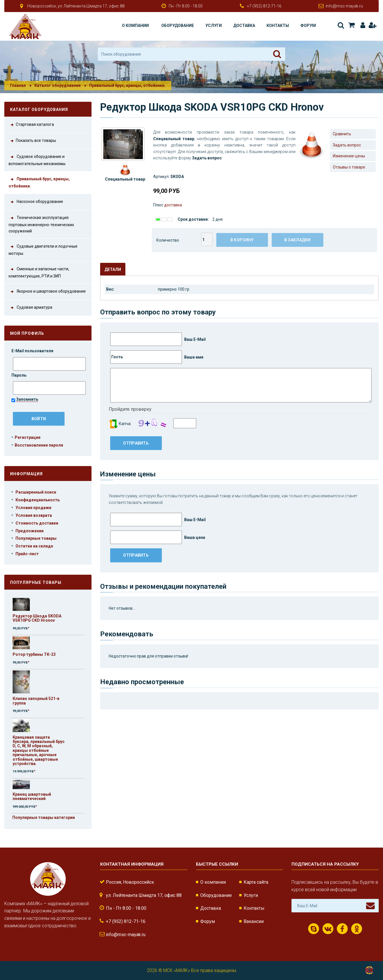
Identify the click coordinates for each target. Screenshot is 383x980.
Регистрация (372, 25)
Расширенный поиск (36, 492)
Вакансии (254, 921)
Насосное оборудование (36, 202)
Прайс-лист (27, 554)
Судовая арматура (30, 308)
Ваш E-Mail (158, 339)
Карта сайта (256, 882)
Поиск (341, 25)
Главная (18, 85)
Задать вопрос (347, 145)
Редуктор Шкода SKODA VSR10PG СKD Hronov (37, 618)
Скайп (314, 929)
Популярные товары (36, 538)
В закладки (298, 240)
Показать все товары (32, 141)
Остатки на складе (34, 546)
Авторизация (363, 25)
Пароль (19, 375)
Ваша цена (158, 537)
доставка (173, 205)
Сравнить (342, 134)
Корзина (351, 25)
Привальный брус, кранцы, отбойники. (127, 85)
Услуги (214, 26)
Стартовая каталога (31, 125)
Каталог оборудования (58, 85)
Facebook (342, 929)
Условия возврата (34, 515)
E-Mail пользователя (33, 351)
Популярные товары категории (44, 817)
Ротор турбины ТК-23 (34, 654)
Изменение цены (349, 156)
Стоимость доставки (37, 523)
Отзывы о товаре (349, 167)
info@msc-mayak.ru (344, 6)
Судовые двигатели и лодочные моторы (43, 249)
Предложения (30, 531)
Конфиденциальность (38, 500)
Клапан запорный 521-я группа (36, 701)
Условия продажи (33, 508)
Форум (308, 26)
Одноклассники (357, 929)
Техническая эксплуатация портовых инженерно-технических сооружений (41, 224)
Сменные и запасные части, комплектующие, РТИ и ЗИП (39, 272)
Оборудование (178, 26)
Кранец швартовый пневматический (32, 796)
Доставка (244, 26)
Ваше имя (157, 357)
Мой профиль (27, 333)
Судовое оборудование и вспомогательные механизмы (37, 160)
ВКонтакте (328, 929)
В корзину (242, 240)
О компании (135, 26)
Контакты (278, 26)
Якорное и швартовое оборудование (47, 292)
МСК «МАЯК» (177, 970)
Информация (26, 474)
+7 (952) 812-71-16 (264, 6)
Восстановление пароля (39, 445)
